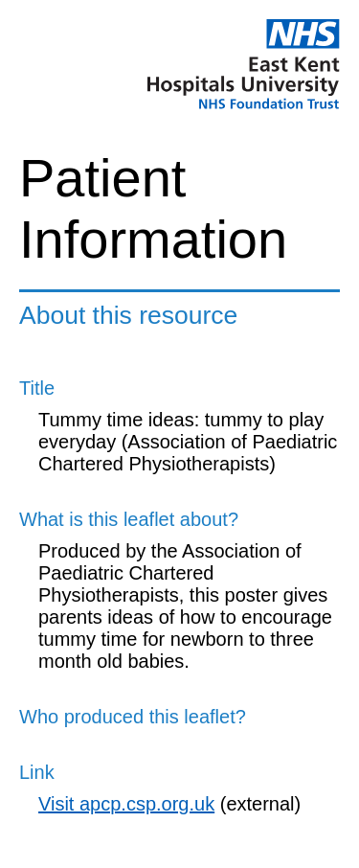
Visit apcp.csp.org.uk (126, 804)
